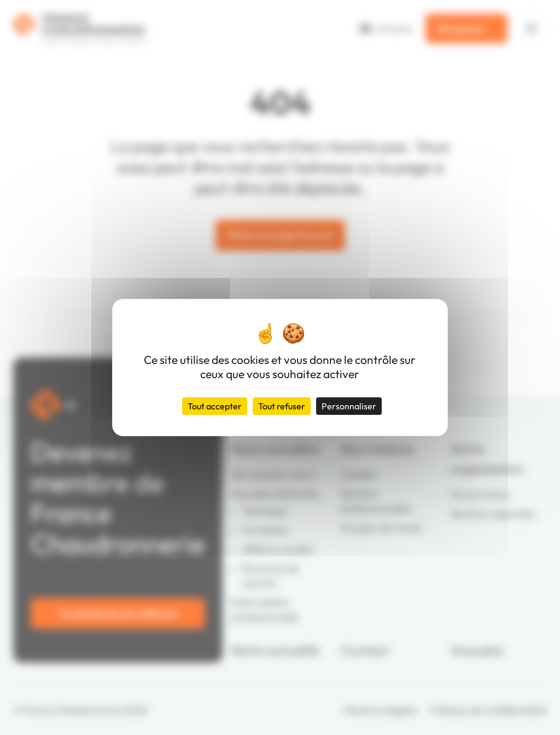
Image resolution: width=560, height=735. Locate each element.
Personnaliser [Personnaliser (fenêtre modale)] (349, 406)
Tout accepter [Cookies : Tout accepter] (215, 406)
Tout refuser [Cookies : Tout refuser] (282, 406)
